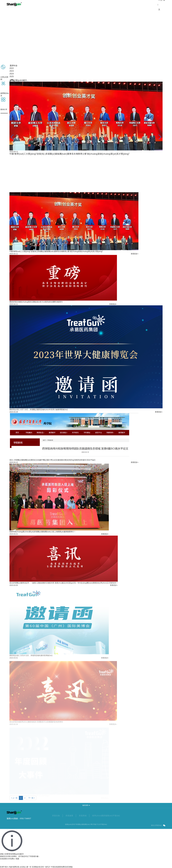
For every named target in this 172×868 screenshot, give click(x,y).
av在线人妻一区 (26, 867)
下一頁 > (32, 801)
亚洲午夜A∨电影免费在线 (10, 867)
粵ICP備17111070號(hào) (99, 828)
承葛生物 (56, 819)
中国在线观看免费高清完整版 (62, 867)
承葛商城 (83, 819)
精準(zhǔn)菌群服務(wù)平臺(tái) (106, 819)
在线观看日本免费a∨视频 (10, 859)
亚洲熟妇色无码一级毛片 (41, 867)
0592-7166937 (25, 822)
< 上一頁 (14, 801)
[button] (12, 137)
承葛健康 (69, 819)
